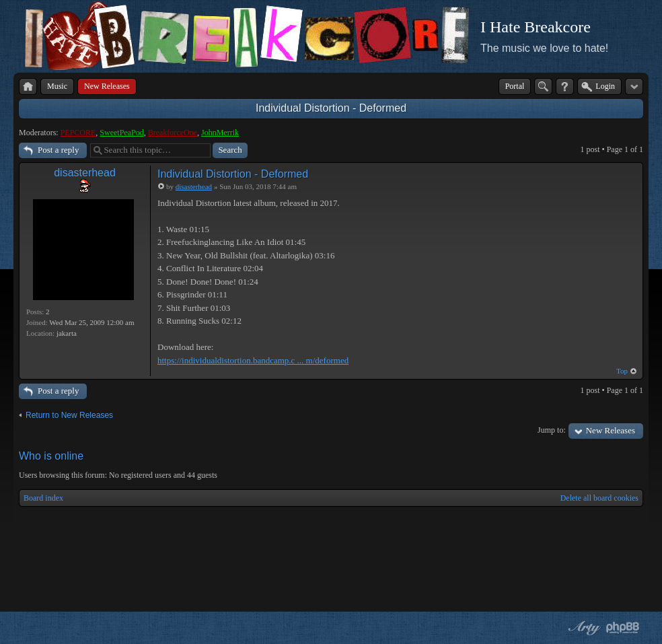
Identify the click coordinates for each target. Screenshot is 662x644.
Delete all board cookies (599, 498)
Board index (43, 498)
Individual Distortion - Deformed (331, 108)
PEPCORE (78, 133)
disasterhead (85, 173)
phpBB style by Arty (583, 628)
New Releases (611, 430)
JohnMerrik (220, 133)
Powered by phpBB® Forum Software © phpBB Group (623, 628)
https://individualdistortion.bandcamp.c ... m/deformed (253, 360)
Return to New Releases (69, 415)
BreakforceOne (173, 133)
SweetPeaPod (121, 133)
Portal (515, 86)
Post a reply (58, 150)
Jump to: (552, 430)
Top (622, 371)
